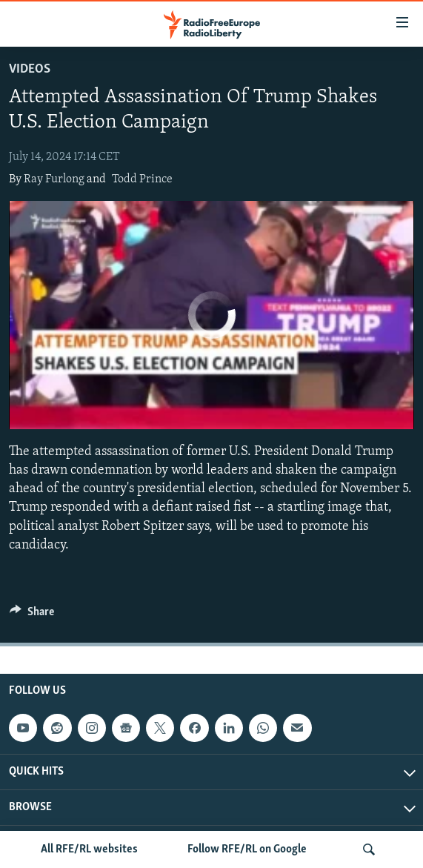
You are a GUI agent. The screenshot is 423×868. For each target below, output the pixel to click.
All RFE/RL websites (89, 849)
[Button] (32, 615)
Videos (30, 69)
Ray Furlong (54, 179)
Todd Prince (142, 179)
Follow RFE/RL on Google (247, 849)
